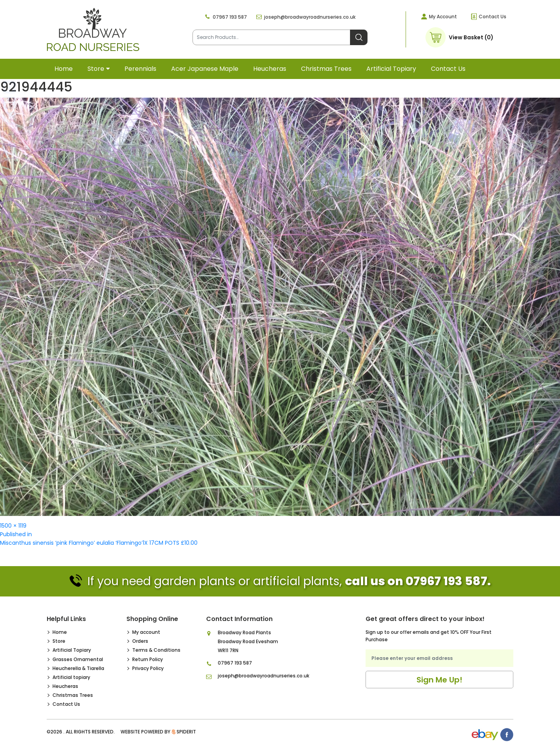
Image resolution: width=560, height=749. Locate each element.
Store (96, 69)
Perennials (140, 69)
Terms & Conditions (156, 650)
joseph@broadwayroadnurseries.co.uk (310, 17)
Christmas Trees (326, 69)
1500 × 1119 (13, 526)
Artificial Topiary (72, 650)
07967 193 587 (230, 17)
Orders (140, 641)
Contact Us (493, 17)
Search (359, 37)
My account (146, 632)
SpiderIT (186, 732)
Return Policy (148, 659)
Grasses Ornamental (78, 659)
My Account (443, 17)
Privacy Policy (148, 668)
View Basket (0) (471, 37)
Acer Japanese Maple (205, 69)
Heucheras (270, 69)
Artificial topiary (391, 69)
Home (64, 69)
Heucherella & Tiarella (78, 668)
